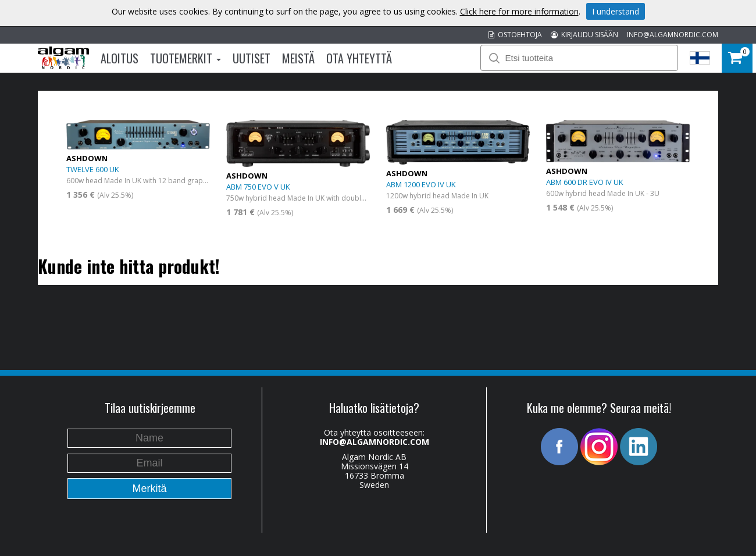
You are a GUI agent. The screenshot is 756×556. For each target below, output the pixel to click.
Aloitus (120, 58)
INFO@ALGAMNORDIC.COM (673, 35)
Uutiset (252, 58)
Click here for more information (519, 11)
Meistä (298, 58)
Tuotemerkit (186, 58)
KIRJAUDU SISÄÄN (584, 35)
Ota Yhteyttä (359, 58)
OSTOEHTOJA (515, 35)
